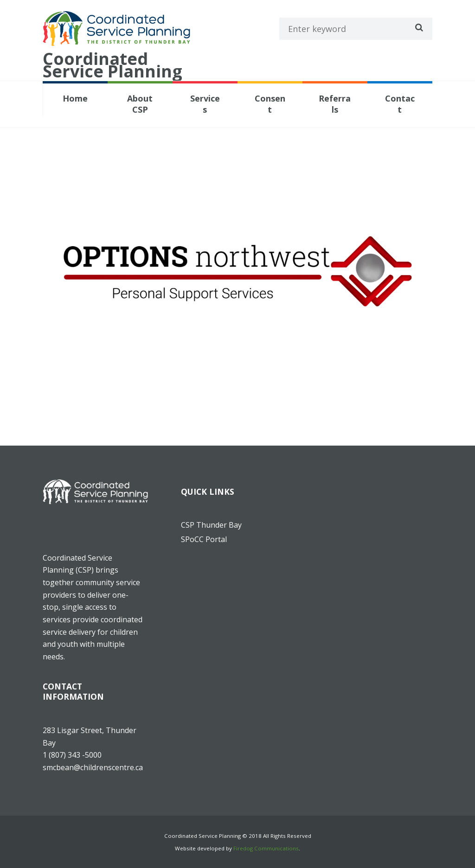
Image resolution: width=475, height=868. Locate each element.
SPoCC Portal (204, 539)
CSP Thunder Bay (211, 525)
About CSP (140, 104)
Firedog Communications (266, 848)
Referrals (335, 104)
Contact (400, 104)
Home (75, 98)
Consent (270, 104)
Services (205, 104)
